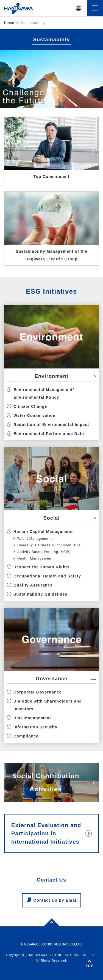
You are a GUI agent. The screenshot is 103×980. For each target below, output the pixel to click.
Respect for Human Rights (42, 567)
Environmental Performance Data (49, 434)
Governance (51, 679)
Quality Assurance (33, 585)
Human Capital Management (43, 532)
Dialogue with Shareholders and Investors (48, 705)
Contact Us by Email (52, 900)
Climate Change (30, 406)
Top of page (49, 922)
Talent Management (35, 539)
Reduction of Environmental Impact (51, 425)
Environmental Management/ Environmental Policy (44, 393)
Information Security (35, 727)
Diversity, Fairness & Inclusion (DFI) (50, 545)
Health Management (35, 558)
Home (9, 23)
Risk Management (32, 718)
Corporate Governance (38, 692)
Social (51, 518)
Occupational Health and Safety (47, 576)
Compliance (26, 736)
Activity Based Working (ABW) (44, 552)
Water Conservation (34, 415)
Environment (51, 376)
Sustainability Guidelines (40, 594)
